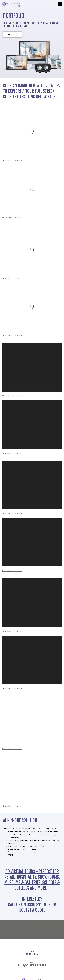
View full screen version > (12, 161)
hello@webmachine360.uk (32, 965)
